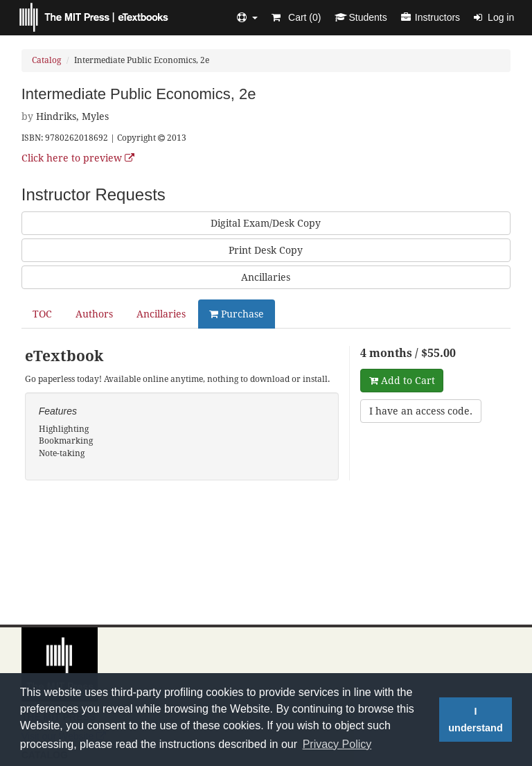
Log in (494, 17)
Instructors (431, 17)
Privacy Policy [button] (337, 744)
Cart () (296, 17)
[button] (247, 17)
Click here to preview (78, 158)
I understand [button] (475, 720)
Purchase (237, 314)
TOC (42, 314)
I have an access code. (421, 411)
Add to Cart (402, 381)
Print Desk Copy (266, 250)
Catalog (46, 60)
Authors (94, 314)
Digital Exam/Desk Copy (266, 223)
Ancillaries (266, 277)
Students (361, 17)
